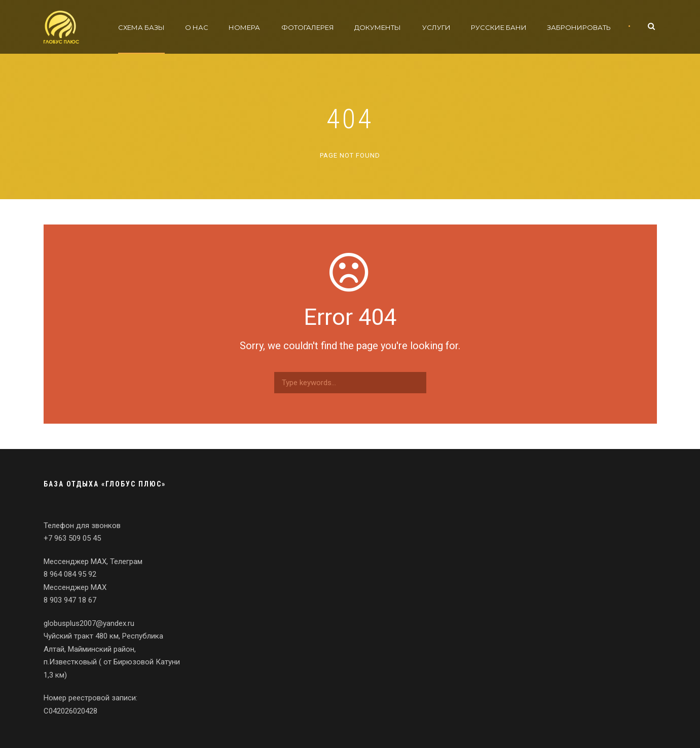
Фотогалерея (308, 27)
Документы (378, 27)
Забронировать (579, 27)
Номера (244, 27)
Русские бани (499, 27)
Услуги (436, 27)
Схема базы (141, 27)
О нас (197, 27)
